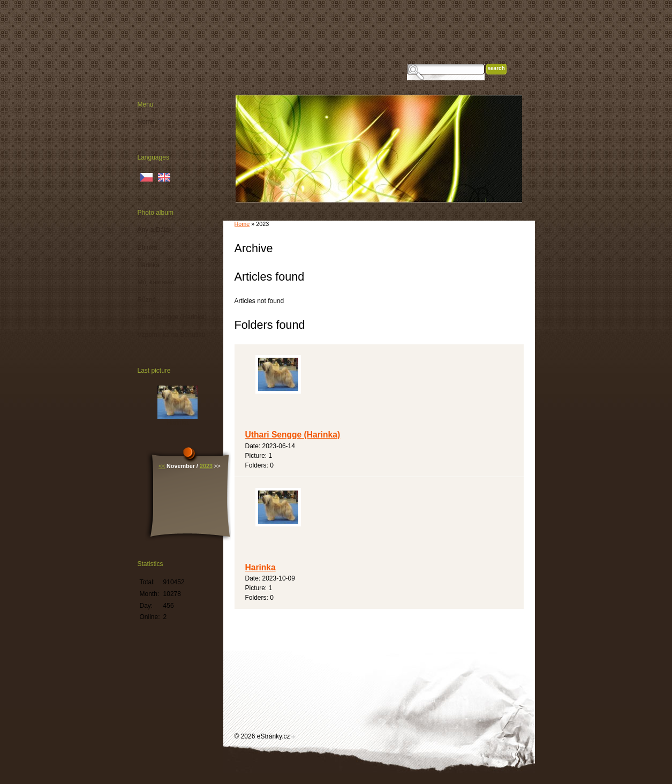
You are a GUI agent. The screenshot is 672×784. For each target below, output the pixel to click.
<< (162, 466)
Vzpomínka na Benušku (172, 335)
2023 (206, 466)
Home (242, 224)
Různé (147, 300)
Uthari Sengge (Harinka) (293, 435)
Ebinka (148, 247)
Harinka (261, 567)
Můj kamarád (156, 282)
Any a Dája (153, 230)
